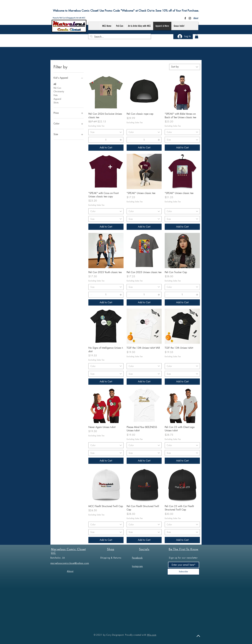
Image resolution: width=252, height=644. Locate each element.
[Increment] (121, 140)
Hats (56, 95)
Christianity (59, 91)
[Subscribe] (183, 572)
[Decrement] (91, 140)
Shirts (56, 102)
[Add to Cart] (106, 148)
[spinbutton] (106, 140)
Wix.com (152, 635)
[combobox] (185, 67)
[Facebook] (185, 18)
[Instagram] (190, 18)
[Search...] (119, 37)
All (55, 84)
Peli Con (57, 88)
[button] (197, 36)
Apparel (57, 99)
